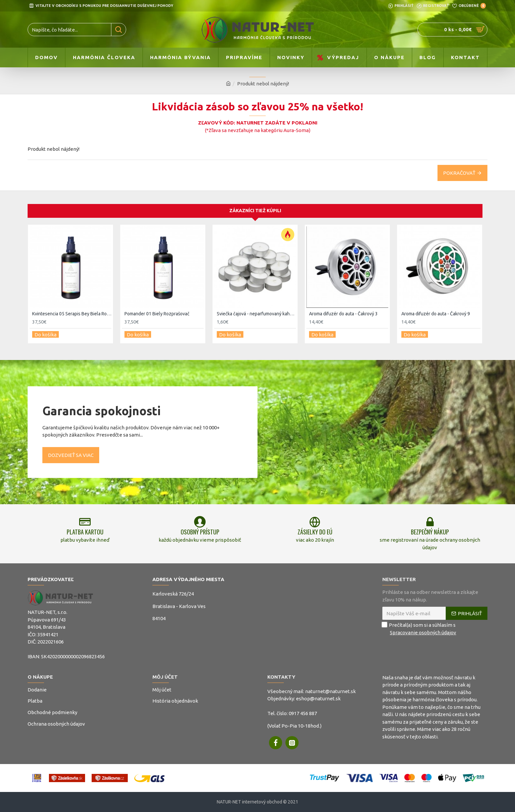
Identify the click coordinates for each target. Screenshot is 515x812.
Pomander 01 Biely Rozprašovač (157, 310)
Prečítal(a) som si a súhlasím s (420, 629)
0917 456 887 (303, 713)
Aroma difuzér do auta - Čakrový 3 (343, 310)
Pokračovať (459, 173)
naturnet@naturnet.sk (330, 691)
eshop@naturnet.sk (318, 699)
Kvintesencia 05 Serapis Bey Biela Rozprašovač (72, 310)
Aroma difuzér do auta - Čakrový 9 (436, 310)
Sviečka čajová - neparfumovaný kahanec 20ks (256, 310)
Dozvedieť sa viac (71, 450)
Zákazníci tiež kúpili (255, 208)
